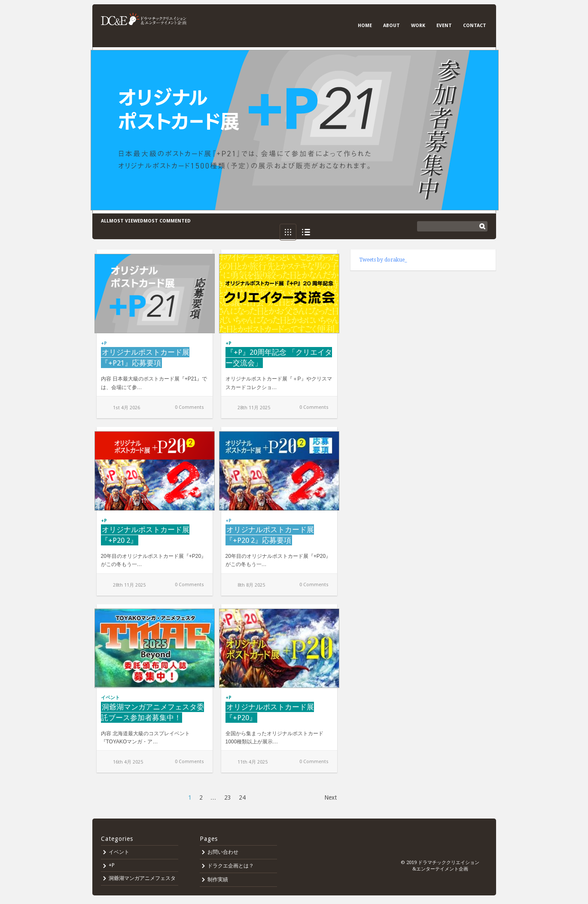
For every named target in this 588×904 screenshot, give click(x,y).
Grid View (288, 232)
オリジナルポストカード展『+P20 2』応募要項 (270, 535)
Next (331, 797)
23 (228, 797)
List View (306, 232)
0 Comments (189, 407)
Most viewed (126, 221)
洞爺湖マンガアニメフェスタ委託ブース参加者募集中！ (152, 712)
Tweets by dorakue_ (383, 260)
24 (242, 797)
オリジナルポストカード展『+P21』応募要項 (145, 358)
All (105, 221)
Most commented (167, 221)
